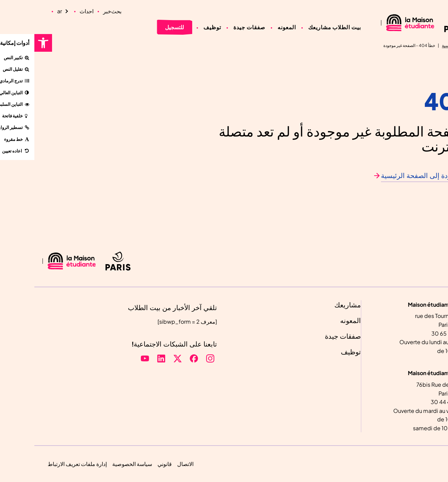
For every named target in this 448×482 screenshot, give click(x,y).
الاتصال (151, 464)
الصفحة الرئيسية (421, 45)
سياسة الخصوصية (98, 464)
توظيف (178, 27)
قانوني (130, 464)
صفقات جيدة (215, 27)
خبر (73, 11)
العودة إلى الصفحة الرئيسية (385, 176)
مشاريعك (285, 27)
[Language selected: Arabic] (29, 11)
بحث (82, 11)
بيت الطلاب (312, 27)
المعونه (252, 27)
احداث (52, 11)
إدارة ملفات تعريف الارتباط (43, 464)
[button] (9, 43)
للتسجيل (140, 27)
